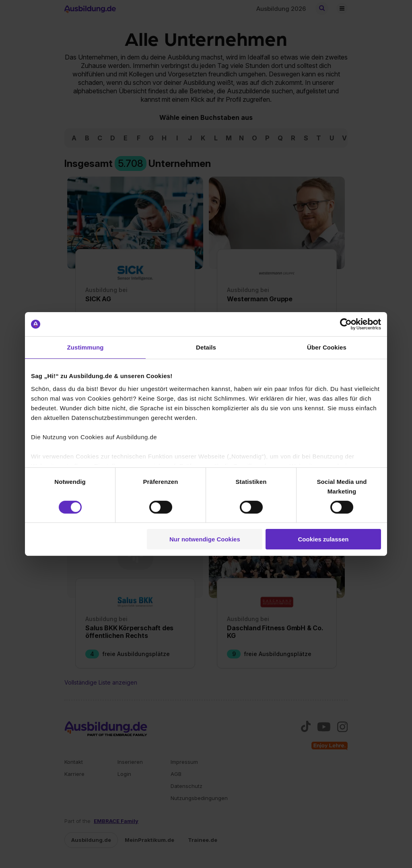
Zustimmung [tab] (85, 347)
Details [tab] (206, 347)
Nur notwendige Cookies (205, 539)
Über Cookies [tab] (327, 347)
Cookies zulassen (323, 539)
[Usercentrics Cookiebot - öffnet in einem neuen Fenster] (346, 324)
